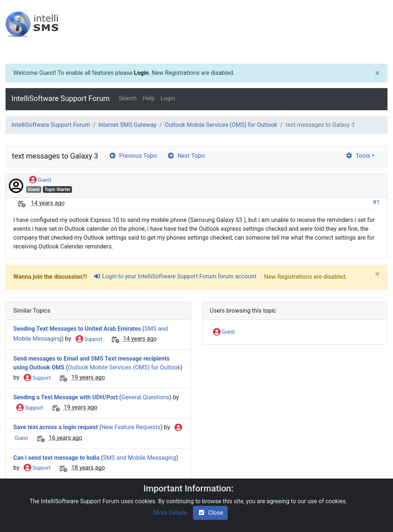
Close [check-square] (210, 513)
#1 (376, 202)
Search (127, 98)
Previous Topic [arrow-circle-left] (133, 156)
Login (141, 73)
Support (89, 340)
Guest (40, 180)
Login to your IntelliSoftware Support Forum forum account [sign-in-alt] (175, 276)
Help (149, 98)
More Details (170, 513)
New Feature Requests (131, 427)
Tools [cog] (358, 156)
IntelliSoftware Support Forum (61, 98)
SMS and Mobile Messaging (139, 458)
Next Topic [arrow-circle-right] (186, 156)
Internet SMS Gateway (127, 125)
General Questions (145, 397)
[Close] (377, 73)
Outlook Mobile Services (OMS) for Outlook (221, 125)
